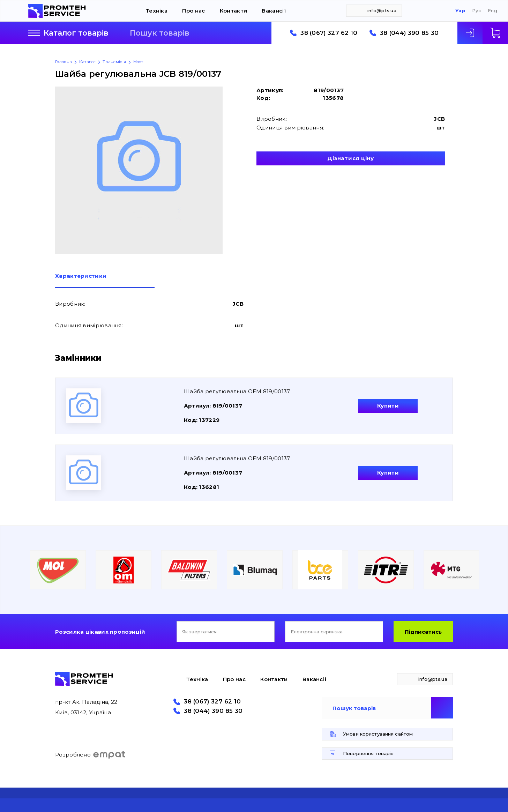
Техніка (157, 11)
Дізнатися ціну (351, 158)
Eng (492, 11)
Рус (477, 11)
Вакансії (274, 11)
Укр (460, 11)
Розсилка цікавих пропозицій (100, 632)
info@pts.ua (382, 10)
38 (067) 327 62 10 (329, 33)
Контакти (233, 11)
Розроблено (91, 755)
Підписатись (423, 632)
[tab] (105, 281)
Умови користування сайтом (378, 734)
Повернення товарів (368, 753)
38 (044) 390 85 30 (409, 33)
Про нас (193, 11)
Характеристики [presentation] (81, 276)
